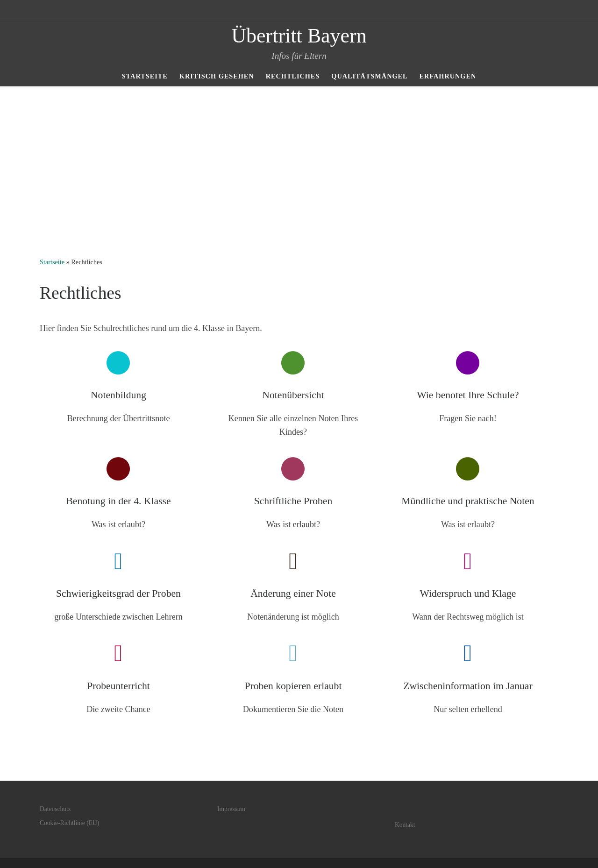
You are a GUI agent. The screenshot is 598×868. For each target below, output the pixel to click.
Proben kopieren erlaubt (293, 686)
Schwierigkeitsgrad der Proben (118, 593)
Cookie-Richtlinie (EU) (69, 823)
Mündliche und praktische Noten (468, 501)
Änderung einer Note (293, 593)
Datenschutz (55, 809)
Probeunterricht (118, 686)
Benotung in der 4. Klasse (118, 501)
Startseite (52, 262)
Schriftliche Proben (293, 501)
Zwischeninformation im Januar (468, 686)
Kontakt (405, 825)
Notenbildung (118, 395)
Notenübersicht (293, 395)
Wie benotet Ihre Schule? (468, 395)
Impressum (231, 809)
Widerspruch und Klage (468, 593)
